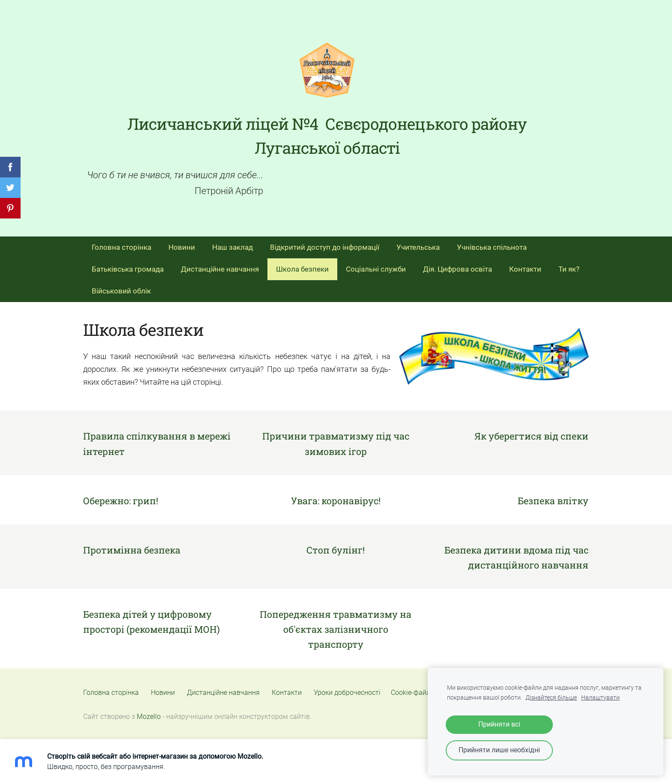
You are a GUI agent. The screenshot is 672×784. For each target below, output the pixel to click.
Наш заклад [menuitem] (232, 247)
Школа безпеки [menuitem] (302, 269)
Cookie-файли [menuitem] (412, 693)
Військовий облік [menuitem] (121, 291)
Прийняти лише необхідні (499, 750)
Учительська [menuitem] (418, 247)
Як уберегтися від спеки (531, 436)
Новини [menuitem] (182, 247)
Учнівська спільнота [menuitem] (492, 247)
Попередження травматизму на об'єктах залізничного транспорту (336, 629)
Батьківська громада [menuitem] (128, 269)
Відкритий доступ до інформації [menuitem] (325, 247)
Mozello (149, 717)
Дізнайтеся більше (551, 698)
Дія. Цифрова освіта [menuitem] (457, 269)
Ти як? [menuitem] (569, 269)
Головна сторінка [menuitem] (121, 247)
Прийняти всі (499, 724)
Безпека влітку (553, 501)
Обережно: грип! (121, 501)
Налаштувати (600, 698)
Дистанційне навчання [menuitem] (220, 269)
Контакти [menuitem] (525, 269)
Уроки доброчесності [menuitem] (347, 693)
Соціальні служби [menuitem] (376, 269)
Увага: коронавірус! (336, 501)
